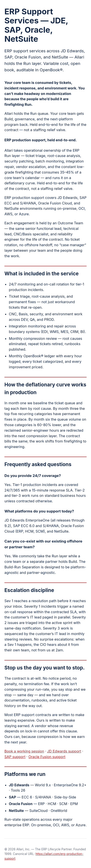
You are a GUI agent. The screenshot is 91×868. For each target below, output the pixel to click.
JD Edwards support (64, 751)
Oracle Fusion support (47, 757)
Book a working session (24, 751)
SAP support (15, 757)
